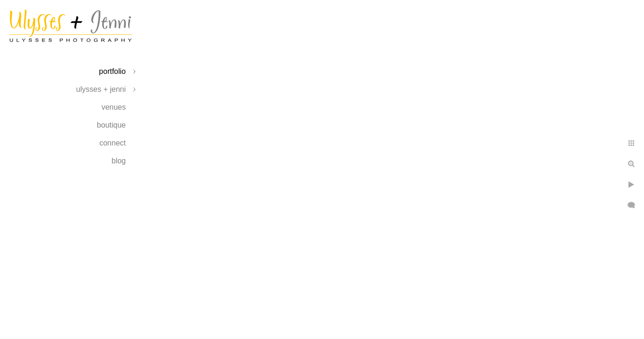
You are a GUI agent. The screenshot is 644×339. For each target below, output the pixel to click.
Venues (114, 107)
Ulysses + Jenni (101, 89)
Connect (113, 143)
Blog (119, 161)
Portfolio (112, 71)
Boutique (111, 125)
